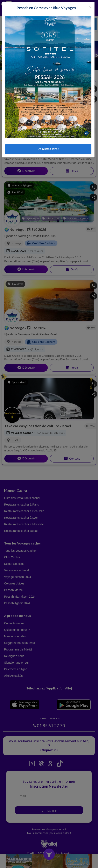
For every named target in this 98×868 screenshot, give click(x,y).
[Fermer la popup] (90, 7)
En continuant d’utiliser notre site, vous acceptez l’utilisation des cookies (37, 863)
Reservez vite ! (48, 149)
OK (76, 863)
